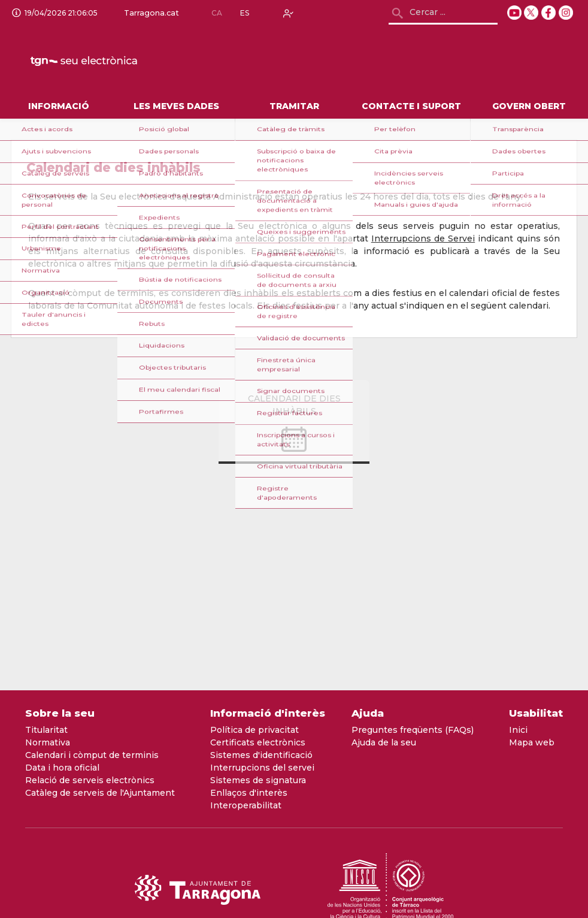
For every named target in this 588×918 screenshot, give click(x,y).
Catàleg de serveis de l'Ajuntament (100, 793)
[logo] (113, 61)
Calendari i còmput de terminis (92, 755)
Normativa (48, 742)
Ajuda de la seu (384, 742)
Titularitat (46, 730)
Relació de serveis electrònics (90, 780)
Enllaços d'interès (249, 793)
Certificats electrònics (258, 742)
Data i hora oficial (62, 768)
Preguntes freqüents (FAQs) (413, 730)
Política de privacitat (254, 730)
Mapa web (532, 742)
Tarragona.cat (149, 13)
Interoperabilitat (246, 805)
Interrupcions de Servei (423, 238)
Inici (518, 730)
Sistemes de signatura (258, 780)
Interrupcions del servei (262, 768)
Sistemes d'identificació (261, 755)
